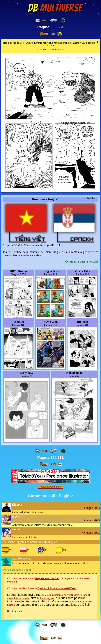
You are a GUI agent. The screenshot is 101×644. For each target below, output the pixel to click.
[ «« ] (38, 21)
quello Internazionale (18, 598)
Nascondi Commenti (51, 487)
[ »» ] (60, 34)
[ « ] (54, 20)
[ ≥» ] (53, 34)
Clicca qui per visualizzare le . (42, 588)
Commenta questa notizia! (81, 262)
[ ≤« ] (45, 21)
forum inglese (47, 598)
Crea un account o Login (16, 570)
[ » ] (44, 34)
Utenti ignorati (14, 611)
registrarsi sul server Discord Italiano (69, 595)
